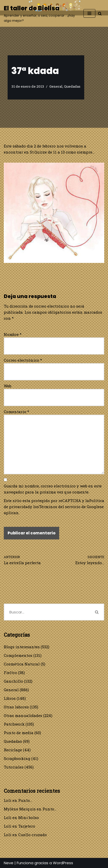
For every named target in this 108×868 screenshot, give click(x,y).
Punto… (25, 800)
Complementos (18, 655)
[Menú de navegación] (89, 13)
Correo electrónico (23, 360)
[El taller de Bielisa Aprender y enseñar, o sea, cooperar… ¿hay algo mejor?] (40, 13)
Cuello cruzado (33, 835)
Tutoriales (14, 767)
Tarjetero (27, 826)
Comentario (16, 412)
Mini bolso (29, 817)
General (56, 86)
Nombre (13, 334)
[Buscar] (100, 14)
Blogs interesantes (22, 647)
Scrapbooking (17, 758)
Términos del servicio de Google (69, 507)
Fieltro (10, 673)
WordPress (63, 863)
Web (8, 386)
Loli (8, 800)
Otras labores (16, 707)
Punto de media (19, 733)
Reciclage (13, 750)
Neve (9, 863)
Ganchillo (13, 681)
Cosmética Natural (22, 664)
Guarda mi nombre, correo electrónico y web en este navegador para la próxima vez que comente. (53, 489)
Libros (10, 698)
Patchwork (14, 724)
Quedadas (72, 86)
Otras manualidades (23, 715)
